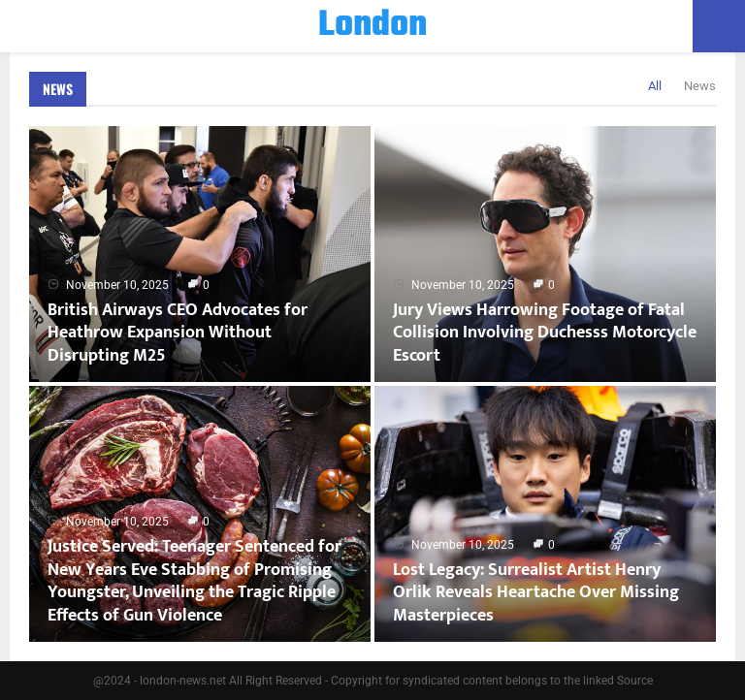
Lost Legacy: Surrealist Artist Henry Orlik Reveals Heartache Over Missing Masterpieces (536, 593)
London (372, 26)
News (58, 89)
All (655, 86)
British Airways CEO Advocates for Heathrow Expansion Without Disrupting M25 (178, 333)
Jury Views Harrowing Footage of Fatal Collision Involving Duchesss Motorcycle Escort (545, 333)
